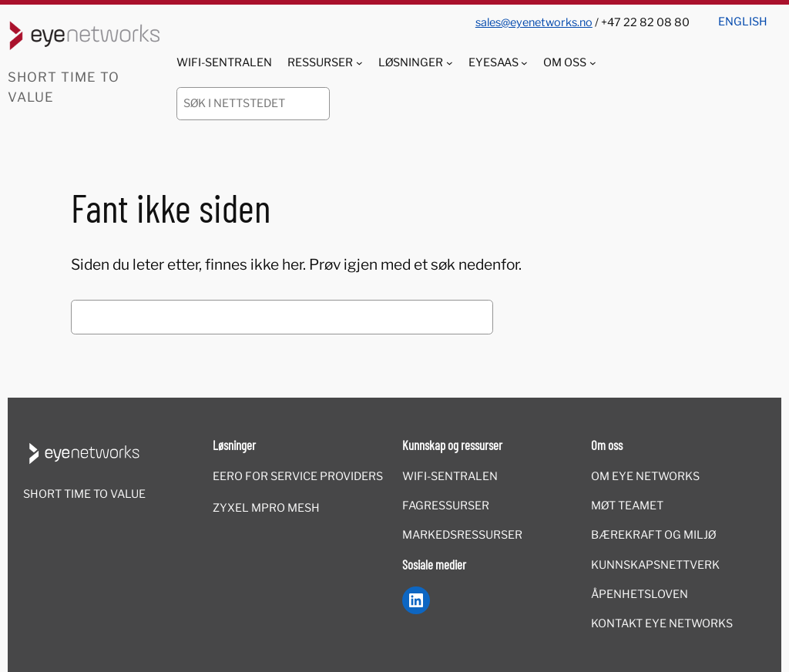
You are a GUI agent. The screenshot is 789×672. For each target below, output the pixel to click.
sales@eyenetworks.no (534, 22)
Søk (525, 318)
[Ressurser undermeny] (359, 63)
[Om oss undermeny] (593, 63)
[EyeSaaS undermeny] (524, 63)
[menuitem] (743, 17)
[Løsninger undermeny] (450, 63)
